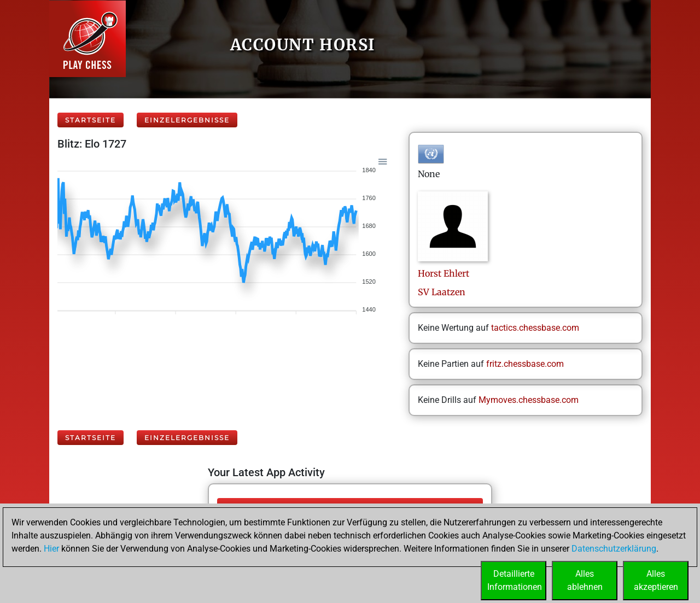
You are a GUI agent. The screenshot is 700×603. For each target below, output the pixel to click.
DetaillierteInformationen (515, 580)
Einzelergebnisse (187, 120)
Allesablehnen (585, 580)
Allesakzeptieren (656, 580)
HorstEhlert (444, 273)
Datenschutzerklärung (614, 549)
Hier (51, 549)
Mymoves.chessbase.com (529, 400)
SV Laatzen (442, 292)
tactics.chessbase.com (535, 328)
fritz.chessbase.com (525, 364)
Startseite (91, 120)
